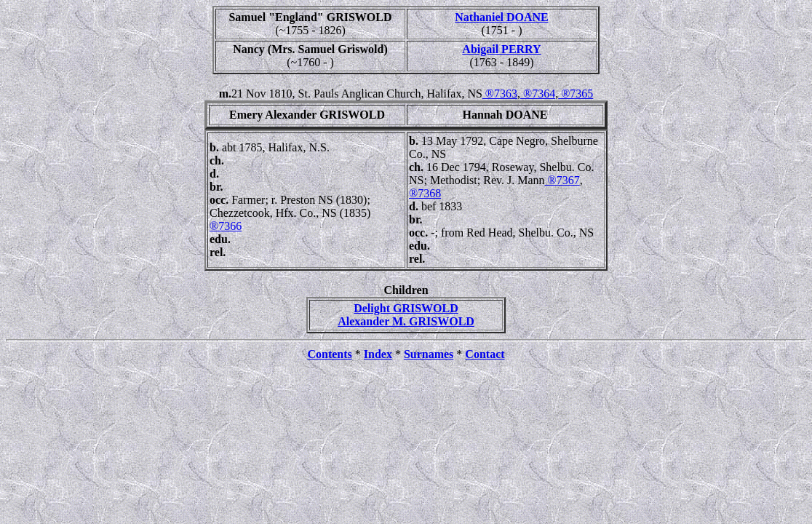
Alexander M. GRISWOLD (406, 321)
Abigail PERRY (501, 49)
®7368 (425, 193)
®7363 (500, 94)
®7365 (576, 94)
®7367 (562, 180)
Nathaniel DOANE (501, 17)
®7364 (538, 94)
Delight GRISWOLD (406, 308)
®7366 (226, 226)
